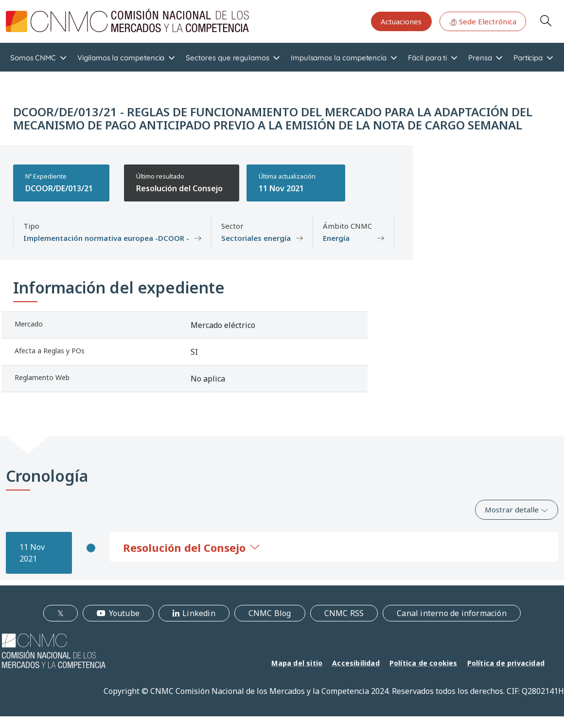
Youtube (124, 613)
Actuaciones (401, 21)
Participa (528, 58)
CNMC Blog (270, 613)
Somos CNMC (33, 58)
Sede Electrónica (483, 21)
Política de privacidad (506, 663)
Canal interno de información (452, 613)
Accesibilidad (356, 663)
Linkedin (199, 613)
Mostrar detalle (517, 510)
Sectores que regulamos (227, 58)
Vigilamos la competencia (121, 58)
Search (546, 20)
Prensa (480, 58)
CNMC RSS (344, 613)
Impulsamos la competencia (339, 58)
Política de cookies (423, 663)
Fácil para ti (427, 58)
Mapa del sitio (297, 663)
